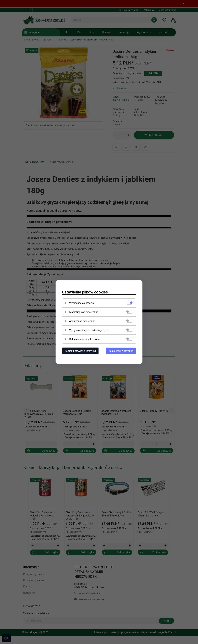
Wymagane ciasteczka (82, 303)
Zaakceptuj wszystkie (121, 351)
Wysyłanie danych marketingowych (89, 330)
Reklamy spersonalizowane (85, 339)
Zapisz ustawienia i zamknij (80, 351)
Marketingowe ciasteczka (84, 312)
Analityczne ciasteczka (82, 321)
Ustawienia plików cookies (85, 292)
